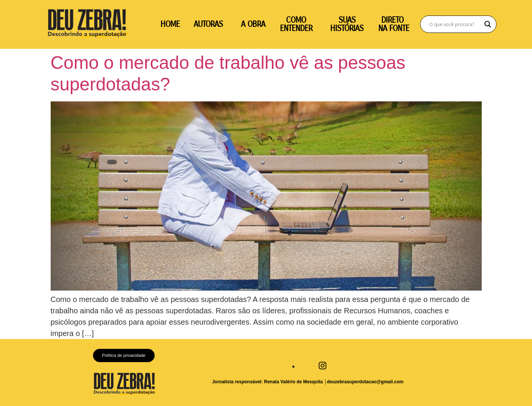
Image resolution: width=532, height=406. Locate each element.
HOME (170, 24)
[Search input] (455, 24)
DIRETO (393, 20)
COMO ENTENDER (296, 24)
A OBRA (253, 24)
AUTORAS (208, 24)
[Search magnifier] (488, 24)
